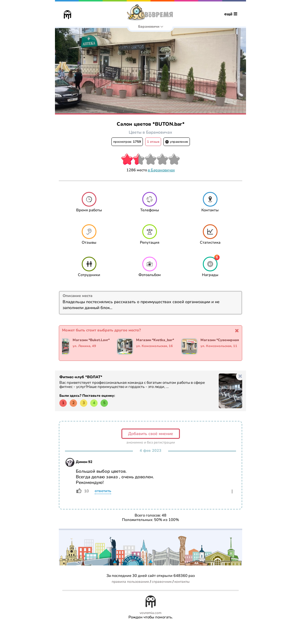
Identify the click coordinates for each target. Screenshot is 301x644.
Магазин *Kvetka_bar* (155, 340)
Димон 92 (84, 462)
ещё (231, 14)
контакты (182, 582)
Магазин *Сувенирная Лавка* (224, 340)
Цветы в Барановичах (150, 132)
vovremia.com (150, 613)
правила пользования (130, 582)
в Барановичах (161, 170)
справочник (162, 582)
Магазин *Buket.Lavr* (91, 340)
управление (177, 142)
